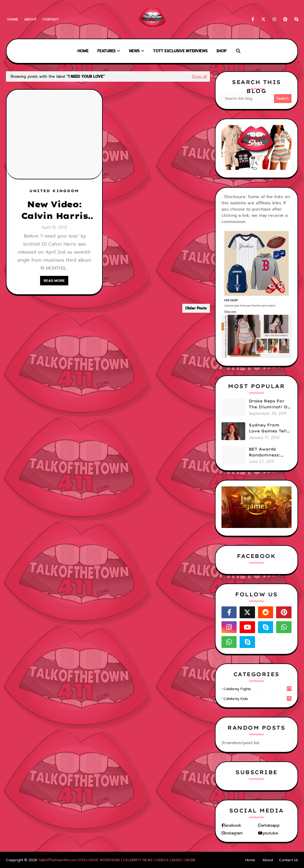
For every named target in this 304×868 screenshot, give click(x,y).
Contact (51, 19)
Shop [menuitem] (221, 51)
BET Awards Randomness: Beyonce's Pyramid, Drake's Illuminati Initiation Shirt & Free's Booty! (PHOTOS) (269, 452)
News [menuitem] (134, 51)
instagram (234, 833)
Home (13, 19)
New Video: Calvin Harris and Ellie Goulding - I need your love (54, 210)
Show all (199, 76)
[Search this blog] (248, 99)
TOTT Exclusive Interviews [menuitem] (180, 51)
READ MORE (54, 281)
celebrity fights (258, 689)
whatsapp (270, 825)
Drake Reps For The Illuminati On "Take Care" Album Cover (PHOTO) (270, 404)
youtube (270, 833)
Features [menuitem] (106, 51)
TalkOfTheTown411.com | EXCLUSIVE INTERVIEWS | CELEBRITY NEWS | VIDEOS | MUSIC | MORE (117, 860)
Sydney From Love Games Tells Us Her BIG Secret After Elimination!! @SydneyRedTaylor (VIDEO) (270, 428)
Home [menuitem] (83, 51)
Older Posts (196, 308)
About (30, 19)
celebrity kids (258, 699)
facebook (232, 825)
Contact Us (289, 860)
